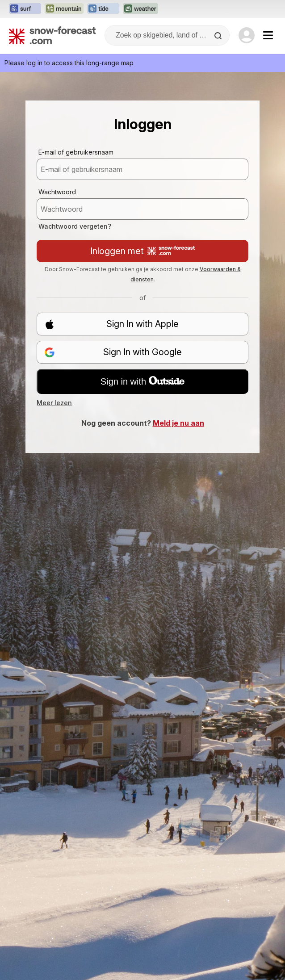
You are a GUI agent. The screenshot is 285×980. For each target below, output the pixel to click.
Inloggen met (142, 251)
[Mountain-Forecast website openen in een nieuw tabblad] (64, 9)
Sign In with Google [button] (113, 352)
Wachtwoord (57, 192)
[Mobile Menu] (268, 35)
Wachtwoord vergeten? (75, 226)
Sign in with (142, 381)
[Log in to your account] (247, 35)
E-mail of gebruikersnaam (76, 152)
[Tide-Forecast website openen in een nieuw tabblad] (103, 9)
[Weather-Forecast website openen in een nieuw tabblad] (140, 9)
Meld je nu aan (178, 423)
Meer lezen (54, 403)
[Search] (219, 36)
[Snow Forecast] (52, 35)
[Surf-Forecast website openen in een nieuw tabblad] (25, 9)
